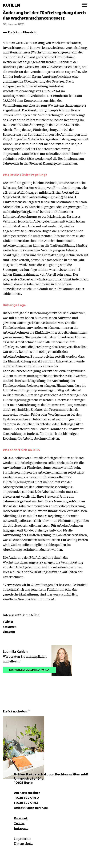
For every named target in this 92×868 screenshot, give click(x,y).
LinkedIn (9, 632)
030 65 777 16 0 (28, 798)
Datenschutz (23, 843)
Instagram (21, 828)
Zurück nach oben (15, 711)
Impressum (22, 838)
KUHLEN (11, 5)
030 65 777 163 (28, 803)
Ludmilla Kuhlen (15, 651)
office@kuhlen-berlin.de (31, 808)
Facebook (10, 627)
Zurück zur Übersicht (22, 32)
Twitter (8, 622)
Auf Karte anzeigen (27, 793)
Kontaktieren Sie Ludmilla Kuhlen (29, 669)
